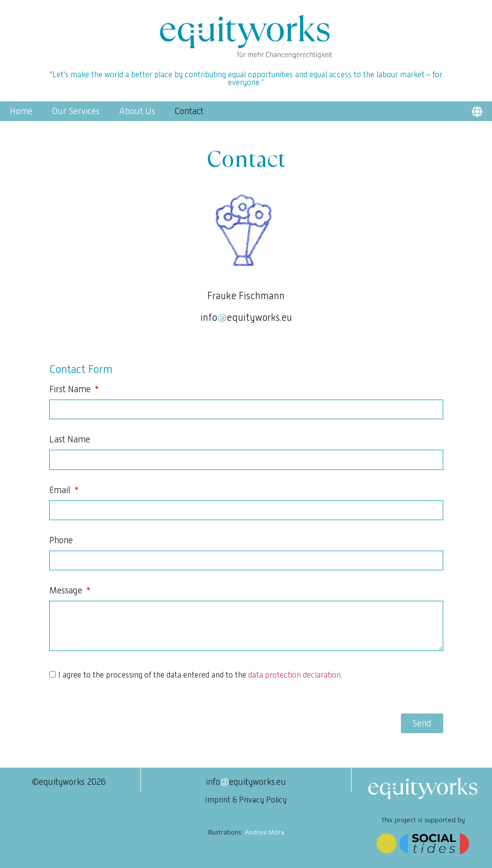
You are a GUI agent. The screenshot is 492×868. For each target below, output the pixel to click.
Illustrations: (246, 832)
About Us (137, 111)
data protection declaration (295, 675)
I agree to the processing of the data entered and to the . (200, 675)
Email (61, 490)
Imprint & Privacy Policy (246, 800)
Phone (61, 541)
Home (21, 111)
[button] (477, 111)
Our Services (76, 111)
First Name (71, 389)
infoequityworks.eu (246, 317)
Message (67, 591)
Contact (189, 111)
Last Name (70, 440)
